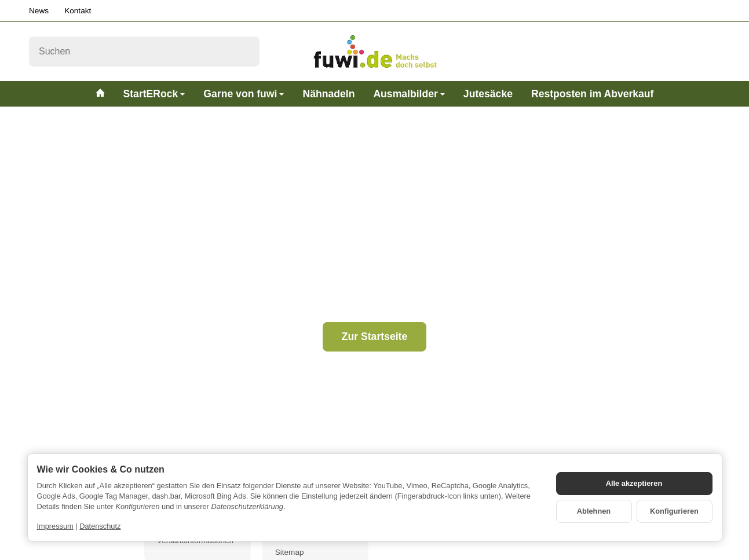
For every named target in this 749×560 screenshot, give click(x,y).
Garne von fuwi (244, 94)
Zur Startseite (375, 336)
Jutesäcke (488, 94)
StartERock (154, 94)
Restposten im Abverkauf (593, 94)
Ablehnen (594, 511)
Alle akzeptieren (634, 483)
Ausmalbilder (409, 94)
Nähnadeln (328, 94)
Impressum (55, 526)
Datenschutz (100, 526)
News (39, 11)
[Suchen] (144, 52)
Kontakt (78, 11)
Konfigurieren (674, 511)
